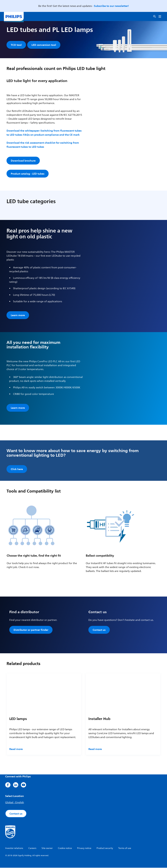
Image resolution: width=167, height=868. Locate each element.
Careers (32, 849)
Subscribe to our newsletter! (111, 6)
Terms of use (125, 849)
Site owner (47, 849)
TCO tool (16, 45)
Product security (105, 849)
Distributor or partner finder (31, 630)
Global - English (15, 803)
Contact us (99, 630)
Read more (16, 749)
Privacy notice (84, 849)
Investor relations (14, 849)
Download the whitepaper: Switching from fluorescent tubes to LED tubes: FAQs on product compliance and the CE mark (44, 133)
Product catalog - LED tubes (28, 174)
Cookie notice (65, 849)
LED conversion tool (44, 45)
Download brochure (23, 161)
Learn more (18, 315)
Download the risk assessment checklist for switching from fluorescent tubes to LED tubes (43, 145)
